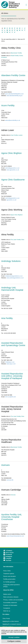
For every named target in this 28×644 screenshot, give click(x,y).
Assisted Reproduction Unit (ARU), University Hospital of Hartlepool (12, 376)
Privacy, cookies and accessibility (13, 600)
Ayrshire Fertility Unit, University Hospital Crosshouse (12, 517)
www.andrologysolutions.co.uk (15, 278)
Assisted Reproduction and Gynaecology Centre (13, 344)
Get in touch (9, 553)
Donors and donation (10, 576)
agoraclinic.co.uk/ (11, 200)
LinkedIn (7, 558)
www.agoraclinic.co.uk (13, 170)
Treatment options (9, 574)
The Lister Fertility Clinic (17, 240)
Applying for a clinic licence (11, 621)
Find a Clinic (7, 571)
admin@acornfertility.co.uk (13, 120)
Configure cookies (14, 641)
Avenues (5, 465)
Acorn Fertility (8, 105)
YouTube (7, 560)
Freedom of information (10, 605)
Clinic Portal (6, 619)
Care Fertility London (17, 135)
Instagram (8, 557)
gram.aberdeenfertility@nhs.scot (14, 94)
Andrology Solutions (11, 261)
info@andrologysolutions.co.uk (14, 276)
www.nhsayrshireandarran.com (15, 536)
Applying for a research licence (12, 624)
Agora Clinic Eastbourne (13, 180)
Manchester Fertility (16, 53)
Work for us (7, 611)
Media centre (7, 594)
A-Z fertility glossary (9, 582)
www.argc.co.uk (11, 364)
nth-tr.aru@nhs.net (10, 397)
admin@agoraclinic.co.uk (12, 168)
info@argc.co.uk (10, 362)
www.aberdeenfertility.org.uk (14, 96)
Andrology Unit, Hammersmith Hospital (12, 289)
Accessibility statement (10, 603)
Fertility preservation (9, 579)
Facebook (8, 555)
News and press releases (11, 597)
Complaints (7, 608)
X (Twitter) (8, 551)
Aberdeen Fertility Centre (13, 75)
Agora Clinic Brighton (11, 153)
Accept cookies (14, 637)
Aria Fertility (7, 318)
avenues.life (10, 480)
